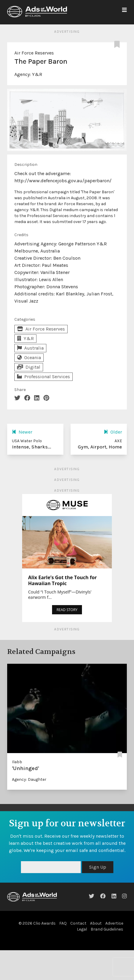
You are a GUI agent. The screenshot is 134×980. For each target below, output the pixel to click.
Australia (30, 348)
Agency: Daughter (29, 779)
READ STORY (67, 610)
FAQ (63, 923)
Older (113, 432)
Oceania (29, 357)
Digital (29, 367)
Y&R (37, 74)
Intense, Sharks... (32, 447)
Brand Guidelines (107, 929)
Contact (78, 923)
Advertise (114, 923)
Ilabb (17, 762)
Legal (82, 929)
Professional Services (44, 377)
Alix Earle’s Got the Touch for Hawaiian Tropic (63, 580)
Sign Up (98, 867)
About (96, 923)
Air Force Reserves (34, 53)
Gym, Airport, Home (100, 447)
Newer (22, 432)
